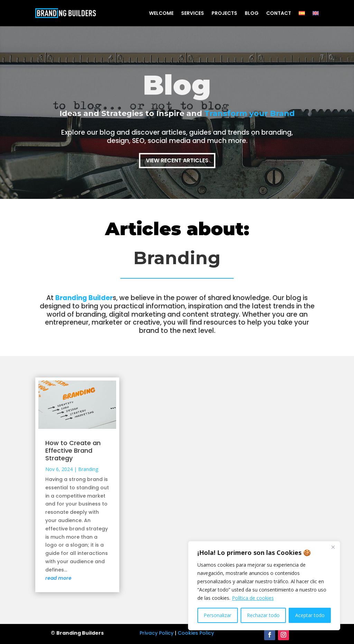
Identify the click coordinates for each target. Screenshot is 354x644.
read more (58, 578)
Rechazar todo (263, 615)
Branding (88, 469)
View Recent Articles (177, 160)
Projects (224, 13)
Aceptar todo (310, 615)
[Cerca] (333, 547)
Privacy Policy (157, 633)
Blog (252, 13)
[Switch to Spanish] (302, 13)
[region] (264, 586)
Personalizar (217, 615)
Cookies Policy (196, 633)
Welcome (161, 13)
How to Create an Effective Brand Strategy (73, 450)
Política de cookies (253, 598)
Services (193, 13)
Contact (279, 13)
